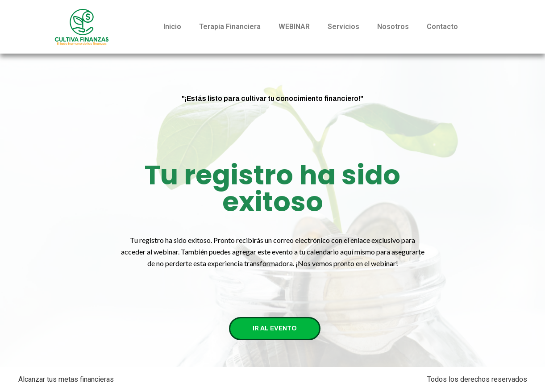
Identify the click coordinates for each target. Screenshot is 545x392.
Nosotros (393, 27)
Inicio (172, 27)
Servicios (343, 27)
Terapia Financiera (230, 27)
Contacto (442, 27)
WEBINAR (294, 27)
